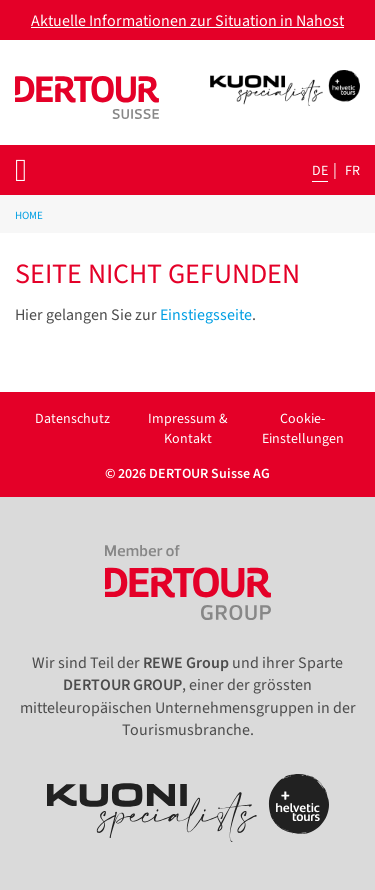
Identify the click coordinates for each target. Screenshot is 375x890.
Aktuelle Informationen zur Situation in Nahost (187, 21)
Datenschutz (72, 419)
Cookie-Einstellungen (303, 429)
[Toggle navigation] (21, 170)
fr (352, 171)
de (320, 171)
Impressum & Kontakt (188, 429)
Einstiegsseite (206, 315)
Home (29, 215)
